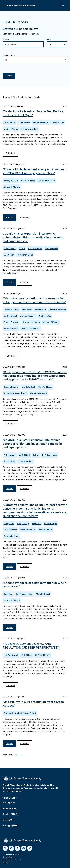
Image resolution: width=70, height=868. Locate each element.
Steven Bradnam (41, 123)
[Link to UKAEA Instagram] (30, 848)
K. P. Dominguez (50, 455)
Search (6, 40)
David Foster (24, 123)
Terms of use (8, 857)
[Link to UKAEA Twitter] (5, 848)
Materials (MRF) (10, 808)
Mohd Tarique (51, 524)
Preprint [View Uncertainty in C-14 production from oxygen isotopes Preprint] (9, 744)
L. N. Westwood (11, 655)
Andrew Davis (58, 123)
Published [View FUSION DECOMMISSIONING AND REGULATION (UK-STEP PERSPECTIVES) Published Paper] (10, 686)
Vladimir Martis (11, 129)
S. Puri (22, 249)
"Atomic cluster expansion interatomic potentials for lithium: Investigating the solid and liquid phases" (33, 237)
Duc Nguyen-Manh (46, 181)
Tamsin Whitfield (28, 530)
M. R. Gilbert (24, 455)
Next (17, 755)
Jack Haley (27, 310)
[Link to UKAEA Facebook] (11, 848)
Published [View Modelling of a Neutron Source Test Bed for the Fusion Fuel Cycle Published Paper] (10, 153)
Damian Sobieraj (11, 387)
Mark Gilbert (9, 123)
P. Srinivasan (10, 249)
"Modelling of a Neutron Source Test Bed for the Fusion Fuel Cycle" (33, 113)
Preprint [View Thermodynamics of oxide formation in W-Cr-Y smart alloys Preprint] (9, 628)
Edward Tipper (10, 530)
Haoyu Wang (23, 524)
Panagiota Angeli (12, 536)
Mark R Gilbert (10, 316)
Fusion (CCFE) (9, 803)
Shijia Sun (36, 524)
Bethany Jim (41, 310)
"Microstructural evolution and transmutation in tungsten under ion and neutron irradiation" (34, 300)
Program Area (9, 55)
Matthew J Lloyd (11, 310)
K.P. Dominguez (35, 249)
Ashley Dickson (11, 181)
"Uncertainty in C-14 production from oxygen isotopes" (33, 704)
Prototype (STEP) (10, 826)
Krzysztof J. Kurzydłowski (15, 393)
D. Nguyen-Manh (25, 255)
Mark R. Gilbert (28, 181)
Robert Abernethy (58, 310)
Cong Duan (9, 524)
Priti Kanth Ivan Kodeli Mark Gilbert (20, 713)
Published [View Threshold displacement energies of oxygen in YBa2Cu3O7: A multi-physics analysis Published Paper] (25, 217)
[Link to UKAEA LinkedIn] (17, 848)
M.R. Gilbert (9, 255)
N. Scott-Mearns (43, 655)
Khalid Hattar (45, 316)
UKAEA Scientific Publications (20, 6)
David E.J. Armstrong (30, 328)
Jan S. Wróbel (28, 387)
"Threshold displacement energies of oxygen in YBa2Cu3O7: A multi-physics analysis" (35, 171)
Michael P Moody (51, 322)
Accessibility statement (12, 860)
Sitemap (6, 863)
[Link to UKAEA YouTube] (24, 848)
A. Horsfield (9, 461)
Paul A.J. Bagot (11, 328)
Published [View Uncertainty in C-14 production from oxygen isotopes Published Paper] (25, 744)
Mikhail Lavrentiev (29, 129)
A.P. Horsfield (52, 249)
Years (49, 40)
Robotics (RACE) (10, 814)
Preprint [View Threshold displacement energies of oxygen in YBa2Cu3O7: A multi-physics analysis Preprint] (9, 217)
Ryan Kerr (8, 594)
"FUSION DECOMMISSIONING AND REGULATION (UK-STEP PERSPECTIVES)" (31, 646)
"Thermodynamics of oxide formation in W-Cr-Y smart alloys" (35, 585)
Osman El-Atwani (12, 322)
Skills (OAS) (8, 820)
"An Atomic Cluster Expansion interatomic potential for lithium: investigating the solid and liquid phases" (32, 444)
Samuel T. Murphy (12, 187)
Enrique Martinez (28, 316)
